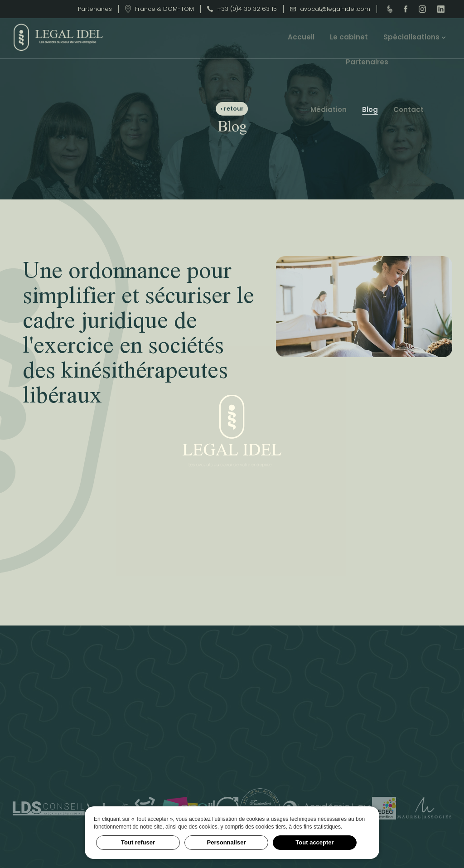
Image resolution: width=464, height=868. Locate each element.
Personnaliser (227, 842)
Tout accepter (314, 842)
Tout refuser (138, 842)
